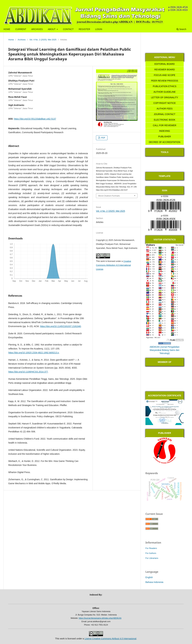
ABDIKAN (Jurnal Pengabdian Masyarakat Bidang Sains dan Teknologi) (165, 350)
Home (11, 40)
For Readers (151, 548)
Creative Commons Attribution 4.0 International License (114, 265)
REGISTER (84, 29)
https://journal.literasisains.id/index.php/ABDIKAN (100, 618)
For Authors (151, 553)
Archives (22, 40)
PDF (103, 138)
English (149, 577)
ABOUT (52, 29)
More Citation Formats (109, 196)
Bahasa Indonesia (154, 582)
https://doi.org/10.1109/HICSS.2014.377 (28, 372)
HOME (7, 29)
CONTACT (68, 29)
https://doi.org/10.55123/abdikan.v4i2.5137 (35, 119)
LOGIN (99, 29)
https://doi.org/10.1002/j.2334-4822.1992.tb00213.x (34, 353)
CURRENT (21, 29)
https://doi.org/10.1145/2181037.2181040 (60, 326)
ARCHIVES (37, 29)
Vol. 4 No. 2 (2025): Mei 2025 (43, 40)
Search (181, 29)
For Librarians (152, 558)
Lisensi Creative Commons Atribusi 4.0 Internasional (110, 639)
